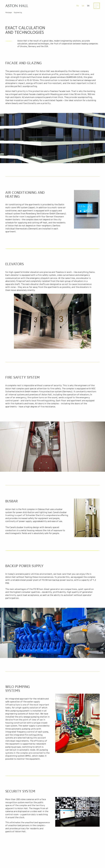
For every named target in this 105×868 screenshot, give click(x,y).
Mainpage (9, 12)
